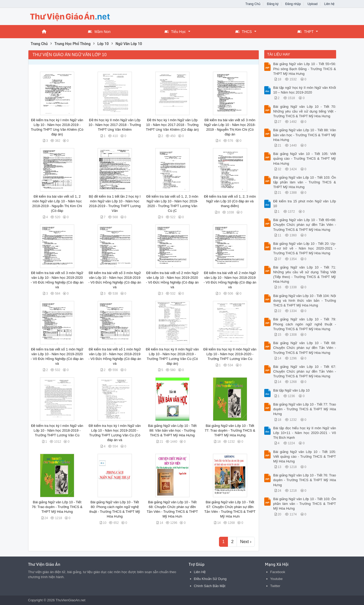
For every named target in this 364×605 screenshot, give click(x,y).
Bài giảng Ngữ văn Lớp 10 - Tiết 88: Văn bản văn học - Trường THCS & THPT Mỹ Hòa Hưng (172, 430)
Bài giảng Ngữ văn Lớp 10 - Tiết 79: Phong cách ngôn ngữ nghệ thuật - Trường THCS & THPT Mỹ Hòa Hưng (305, 324)
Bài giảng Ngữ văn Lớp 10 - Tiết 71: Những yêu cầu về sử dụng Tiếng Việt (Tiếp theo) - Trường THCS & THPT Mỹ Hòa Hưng (305, 275)
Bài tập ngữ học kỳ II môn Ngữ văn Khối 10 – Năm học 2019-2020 (305, 90)
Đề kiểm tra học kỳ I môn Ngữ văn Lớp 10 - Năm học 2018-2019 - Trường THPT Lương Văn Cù (57, 430)
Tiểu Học (175, 32)
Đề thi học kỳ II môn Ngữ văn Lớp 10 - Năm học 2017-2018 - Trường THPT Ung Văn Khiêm (115, 125)
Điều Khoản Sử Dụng (210, 579)
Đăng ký (273, 4)
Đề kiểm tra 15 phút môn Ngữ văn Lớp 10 (305, 204)
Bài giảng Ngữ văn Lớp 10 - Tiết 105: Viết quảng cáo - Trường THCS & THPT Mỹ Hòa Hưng (305, 457)
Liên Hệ (200, 572)
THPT (306, 32)
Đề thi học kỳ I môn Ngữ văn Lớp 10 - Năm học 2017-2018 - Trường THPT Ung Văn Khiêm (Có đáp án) (172, 125)
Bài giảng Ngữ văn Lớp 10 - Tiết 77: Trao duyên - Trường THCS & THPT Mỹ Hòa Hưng (230, 430)
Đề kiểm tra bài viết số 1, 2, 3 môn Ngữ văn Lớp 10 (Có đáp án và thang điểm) (230, 201)
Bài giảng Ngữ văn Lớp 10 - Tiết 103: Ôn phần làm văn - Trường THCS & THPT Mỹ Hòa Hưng (305, 504)
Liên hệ (330, 4)
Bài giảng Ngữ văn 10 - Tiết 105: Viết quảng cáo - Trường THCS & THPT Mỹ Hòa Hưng (305, 158)
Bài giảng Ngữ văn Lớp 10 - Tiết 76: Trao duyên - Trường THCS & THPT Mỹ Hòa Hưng (57, 507)
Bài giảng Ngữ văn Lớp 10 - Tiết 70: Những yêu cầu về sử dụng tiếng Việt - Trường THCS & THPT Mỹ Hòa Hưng (305, 111)
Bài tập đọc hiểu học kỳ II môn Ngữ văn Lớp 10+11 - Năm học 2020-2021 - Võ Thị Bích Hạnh (305, 433)
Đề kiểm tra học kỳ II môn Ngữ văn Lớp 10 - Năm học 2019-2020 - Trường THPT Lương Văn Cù (230, 354)
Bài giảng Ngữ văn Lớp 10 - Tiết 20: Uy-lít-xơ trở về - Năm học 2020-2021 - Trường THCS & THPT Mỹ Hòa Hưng (305, 248)
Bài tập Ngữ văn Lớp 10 (291, 390)
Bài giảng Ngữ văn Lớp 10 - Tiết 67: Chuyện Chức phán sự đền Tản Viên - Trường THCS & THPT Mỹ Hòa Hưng (305, 371)
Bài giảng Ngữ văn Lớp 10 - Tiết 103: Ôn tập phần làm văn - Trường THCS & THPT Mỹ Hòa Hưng (305, 182)
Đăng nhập (293, 4)
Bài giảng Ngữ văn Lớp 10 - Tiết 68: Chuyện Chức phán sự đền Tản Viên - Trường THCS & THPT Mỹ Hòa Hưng (305, 348)
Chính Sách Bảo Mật (210, 586)
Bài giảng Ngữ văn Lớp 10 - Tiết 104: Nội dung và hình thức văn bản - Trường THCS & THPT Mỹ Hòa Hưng (305, 301)
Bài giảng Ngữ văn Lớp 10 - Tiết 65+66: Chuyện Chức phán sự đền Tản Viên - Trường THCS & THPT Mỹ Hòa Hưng (305, 225)
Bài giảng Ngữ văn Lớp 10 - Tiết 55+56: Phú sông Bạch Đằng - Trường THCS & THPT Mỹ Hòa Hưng (305, 69)
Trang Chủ (253, 4)
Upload (312, 4)
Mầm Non (99, 32)
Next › (246, 542)
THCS (244, 32)
